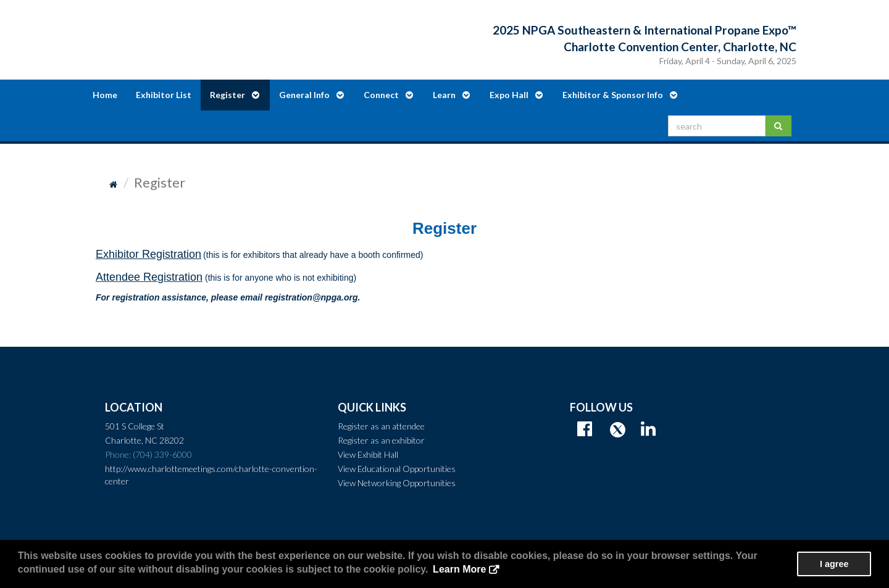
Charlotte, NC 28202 (144, 440)
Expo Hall (516, 95)
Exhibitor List (164, 95)
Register (235, 95)
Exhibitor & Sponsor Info (620, 95)
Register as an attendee (381, 426)
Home (105, 95)
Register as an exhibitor (381, 440)
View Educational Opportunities (397, 469)
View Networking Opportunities (397, 483)
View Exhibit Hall (368, 454)
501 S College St (135, 426)
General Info (311, 95)
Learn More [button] (459, 569)
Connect (388, 95)
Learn (451, 95)
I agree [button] (834, 564)
